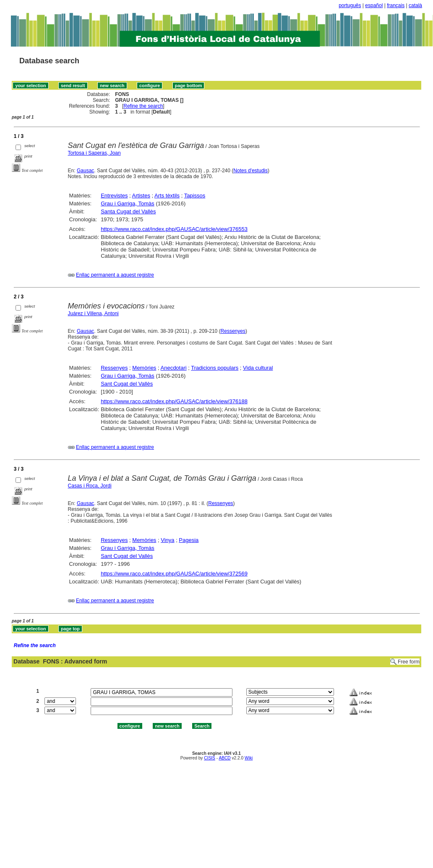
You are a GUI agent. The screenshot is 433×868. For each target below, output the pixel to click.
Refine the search (143, 106)
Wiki (249, 758)
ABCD (224, 758)
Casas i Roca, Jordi (90, 486)
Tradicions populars (215, 368)
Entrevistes (114, 196)
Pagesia (189, 540)
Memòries (144, 368)
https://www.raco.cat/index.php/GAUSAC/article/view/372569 (174, 574)
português (350, 5)
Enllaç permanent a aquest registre (115, 275)
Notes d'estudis (250, 171)
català (415, 5)
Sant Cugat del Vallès (127, 384)
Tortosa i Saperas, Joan (94, 153)
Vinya (167, 540)
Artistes (141, 196)
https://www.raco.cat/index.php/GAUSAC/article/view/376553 (174, 229)
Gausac (85, 171)
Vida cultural (258, 368)
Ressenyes (233, 331)
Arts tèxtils (167, 196)
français (396, 5)
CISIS (210, 758)
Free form (409, 662)
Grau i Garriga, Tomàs (128, 203)
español (374, 5)
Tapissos (195, 196)
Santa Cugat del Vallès (128, 211)
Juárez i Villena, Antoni (93, 314)
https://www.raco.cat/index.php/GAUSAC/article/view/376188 (174, 401)
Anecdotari (174, 368)
